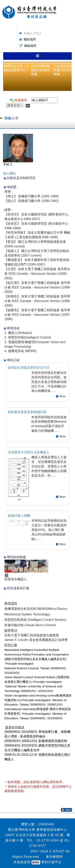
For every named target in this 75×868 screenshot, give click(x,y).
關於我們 (30, 39)
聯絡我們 (30, 46)
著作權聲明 (54, 857)
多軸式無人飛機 (19, 516)
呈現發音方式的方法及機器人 (29, 452)
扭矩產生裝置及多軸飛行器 (27, 412)
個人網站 (9, 173)
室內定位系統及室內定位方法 (29, 368)
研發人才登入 (33, 33)
